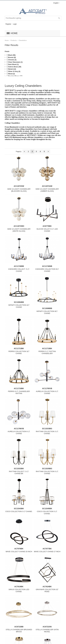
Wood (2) (11, 74)
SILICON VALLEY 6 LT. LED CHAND (47, 230)
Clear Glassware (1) (15, 62)
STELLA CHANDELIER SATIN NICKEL (47, 631)
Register (8, 24)
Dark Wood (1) (13, 64)
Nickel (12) (11, 69)
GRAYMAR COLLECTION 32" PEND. (47, 590)
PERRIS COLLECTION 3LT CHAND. (19, 352)
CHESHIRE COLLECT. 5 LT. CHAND (19, 270)
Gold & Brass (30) (14, 67)
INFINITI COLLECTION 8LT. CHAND (47, 312)
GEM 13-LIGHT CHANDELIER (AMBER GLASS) (47, 190)
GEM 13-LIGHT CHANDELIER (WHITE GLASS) (19, 230)
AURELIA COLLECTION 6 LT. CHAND (47, 392)
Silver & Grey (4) (13, 71)
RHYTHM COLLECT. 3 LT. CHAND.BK (19, 472)
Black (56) (11, 55)
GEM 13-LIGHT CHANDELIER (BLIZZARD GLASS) (19, 190)
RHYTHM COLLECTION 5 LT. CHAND (47, 472)
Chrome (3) (12, 60)
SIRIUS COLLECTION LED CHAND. (19, 590)
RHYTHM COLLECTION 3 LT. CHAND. (47, 433)
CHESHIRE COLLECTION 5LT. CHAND (47, 270)
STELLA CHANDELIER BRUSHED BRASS (19, 631)
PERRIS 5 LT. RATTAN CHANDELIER (47, 352)
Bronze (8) (11, 57)
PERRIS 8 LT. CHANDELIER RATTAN (19, 392)
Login (15, 24)
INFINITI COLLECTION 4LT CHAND (19, 306)
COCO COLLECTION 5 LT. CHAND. (47, 512)
